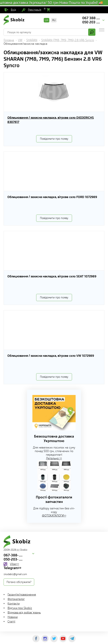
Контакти (14, 604)
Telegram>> (12, 568)
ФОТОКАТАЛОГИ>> (54, 516)
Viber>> (14, 564)
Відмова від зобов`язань (24, 612)
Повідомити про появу (54, 139)
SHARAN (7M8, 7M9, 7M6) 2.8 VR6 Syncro (68, 40)
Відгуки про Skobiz (20, 608)
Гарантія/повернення (22, 595)
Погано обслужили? (19, 582)
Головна (9, 40)
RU (54, 20)
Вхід (13, 10)
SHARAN (32, 40)
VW (20, 40)
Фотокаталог (16, 599)
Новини (13, 617)
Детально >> (54, 458)
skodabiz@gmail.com (15, 574)
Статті (11, 621)
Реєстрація (35, 10)
